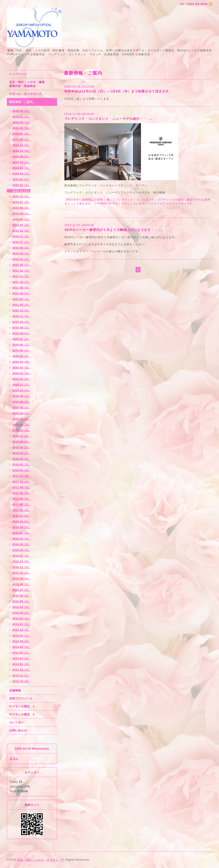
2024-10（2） (21, 151)
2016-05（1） (21, 539)
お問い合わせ (18, 730)
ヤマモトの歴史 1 (22, 706)
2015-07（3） (21, 590)
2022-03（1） (21, 259)
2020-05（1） (21, 350)
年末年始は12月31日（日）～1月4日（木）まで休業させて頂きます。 (118, 91)
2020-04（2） (21, 356)
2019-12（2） (21, 379)
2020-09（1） (21, 328)
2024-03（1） (21, 174)
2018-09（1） (21, 442)
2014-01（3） (21, 664)
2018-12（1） (21, 430)
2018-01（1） (21, 470)
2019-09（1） (21, 396)
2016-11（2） (21, 521)
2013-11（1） (21, 675)
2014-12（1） (21, 630)
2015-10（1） (21, 573)
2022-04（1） (21, 253)
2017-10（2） (21, 482)
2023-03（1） (21, 214)
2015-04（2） (21, 607)
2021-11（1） (21, 276)
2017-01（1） (21, 510)
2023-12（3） (21, 191)
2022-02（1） (21, 265)
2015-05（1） (21, 601)
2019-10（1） (21, 390)
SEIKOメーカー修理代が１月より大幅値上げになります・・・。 (114, 230)
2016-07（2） (21, 533)
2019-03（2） (21, 419)
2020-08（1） (21, 333)
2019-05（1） (21, 413)
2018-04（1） (21, 453)
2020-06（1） (21, 345)
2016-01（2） (21, 556)
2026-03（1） (21, 111)
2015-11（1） (21, 567)
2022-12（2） (21, 231)
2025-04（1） (21, 128)
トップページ (18, 74)
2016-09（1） (21, 527)
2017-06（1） (21, 493)
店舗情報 (15, 691)
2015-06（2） (21, 596)
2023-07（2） (21, 202)
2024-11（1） (21, 145)
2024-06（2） (21, 156)
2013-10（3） (21, 681)
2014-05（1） (21, 647)
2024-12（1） (21, 139)
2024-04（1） (21, 168)
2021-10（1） (21, 282)
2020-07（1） (21, 339)
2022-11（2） (21, 236)
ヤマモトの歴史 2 (22, 714)
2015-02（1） (21, 618)
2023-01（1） (21, 225)
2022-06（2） (21, 248)
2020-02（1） (21, 368)
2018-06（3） (21, 447)
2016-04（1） (21, 544)
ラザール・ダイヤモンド (25, 94)
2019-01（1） (21, 425)
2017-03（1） (21, 504)
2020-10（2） (21, 322)
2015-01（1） (21, 624)
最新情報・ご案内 (21, 102)
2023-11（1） (21, 196)
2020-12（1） (21, 310)
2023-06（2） (21, 208)
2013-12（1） (21, 670)
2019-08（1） (21, 402)
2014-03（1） (21, 653)
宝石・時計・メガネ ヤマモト (38, 860)
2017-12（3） (21, 476)
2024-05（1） (21, 162)
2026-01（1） (21, 117)
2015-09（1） (21, 579)
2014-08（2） (21, 641)
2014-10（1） (21, 636)
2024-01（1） (21, 185)
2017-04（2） (21, 499)
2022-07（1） (21, 242)
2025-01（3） (21, 134)
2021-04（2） (21, 293)
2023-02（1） (21, 219)
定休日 (14, 759)
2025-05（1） (21, 122)
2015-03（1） (21, 613)
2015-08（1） (21, 584)
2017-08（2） (21, 487)
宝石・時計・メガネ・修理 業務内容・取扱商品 (32, 84)
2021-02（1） (21, 305)
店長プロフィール (21, 699)
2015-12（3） (21, 561)
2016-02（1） (21, 550)
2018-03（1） (21, 459)
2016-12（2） (21, 516)
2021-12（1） (21, 271)
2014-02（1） (21, 658)
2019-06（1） (21, 407)
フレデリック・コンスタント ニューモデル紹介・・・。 (109, 119)
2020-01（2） (21, 373)
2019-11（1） (21, 385)
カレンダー (17, 722)
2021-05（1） (21, 288)
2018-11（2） (21, 436)
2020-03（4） (21, 362)
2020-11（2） (21, 316)
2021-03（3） (21, 299)
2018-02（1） (21, 464)
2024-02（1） (21, 179)
